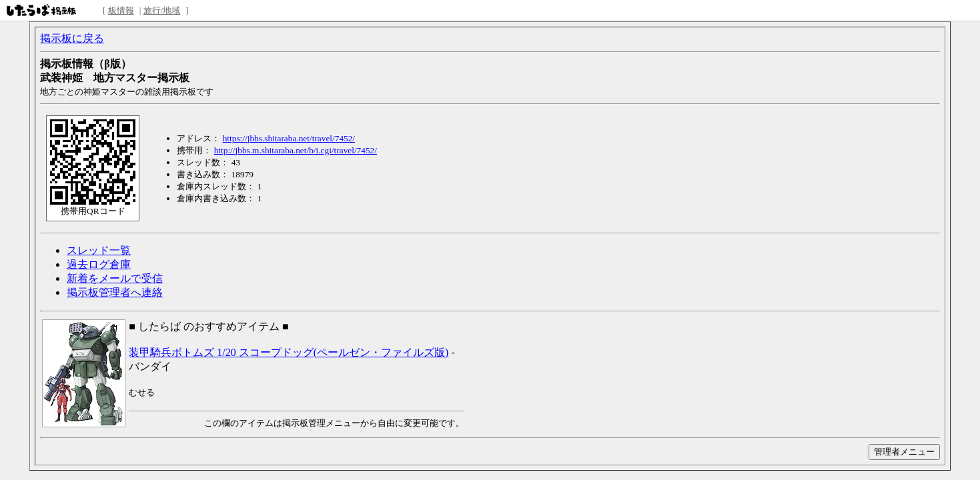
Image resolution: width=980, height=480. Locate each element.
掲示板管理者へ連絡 (115, 292)
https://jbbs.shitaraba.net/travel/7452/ (289, 138)
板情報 (121, 10)
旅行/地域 (162, 10)
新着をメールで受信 (115, 278)
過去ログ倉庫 (99, 264)
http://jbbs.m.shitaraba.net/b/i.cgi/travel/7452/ (296, 150)
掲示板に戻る (72, 38)
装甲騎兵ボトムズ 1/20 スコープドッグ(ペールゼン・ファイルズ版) (289, 352)
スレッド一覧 (99, 250)
